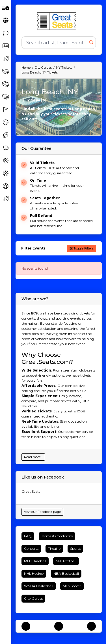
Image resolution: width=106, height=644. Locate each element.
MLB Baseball (35, 561)
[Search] (56, 43)
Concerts (31, 548)
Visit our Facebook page (42, 512)
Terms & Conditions (57, 536)
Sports (75, 548)
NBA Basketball (66, 573)
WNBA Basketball (39, 586)
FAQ (28, 536)
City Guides (33, 598)
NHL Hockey (34, 573)
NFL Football (66, 561)
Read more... (33, 457)
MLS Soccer (72, 586)
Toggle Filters (82, 248)
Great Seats (31, 491)
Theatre (54, 548)
